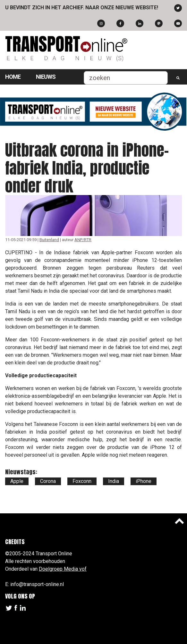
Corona (48, 481)
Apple (17, 481)
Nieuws (46, 77)
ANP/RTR (83, 240)
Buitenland (49, 240)
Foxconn (82, 481)
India (114, 481)
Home (13, 77)
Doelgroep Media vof (63, 569)
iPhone (144, 481)
